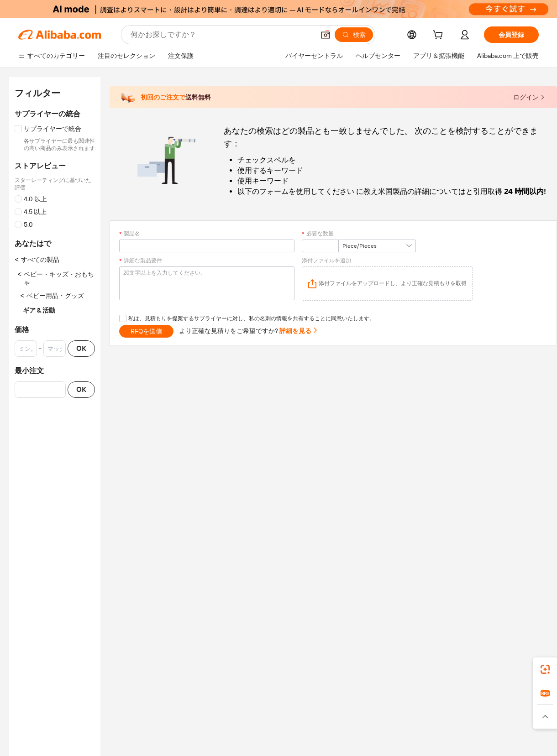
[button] (326, 35)
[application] (387, 284)
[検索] (354, 35)
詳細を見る (299, 331)
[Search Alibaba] (222, 35)
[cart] (440, 36)
